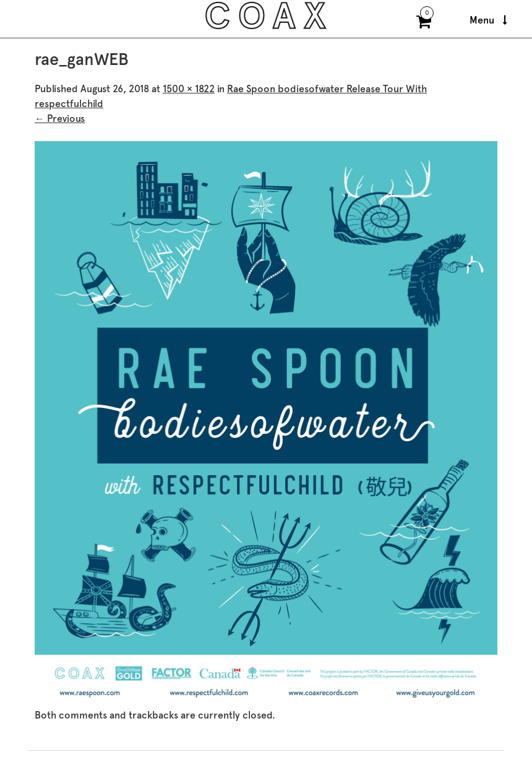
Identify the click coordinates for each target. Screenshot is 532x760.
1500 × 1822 (189, 89)
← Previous (60, 119)
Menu (488, 20)
